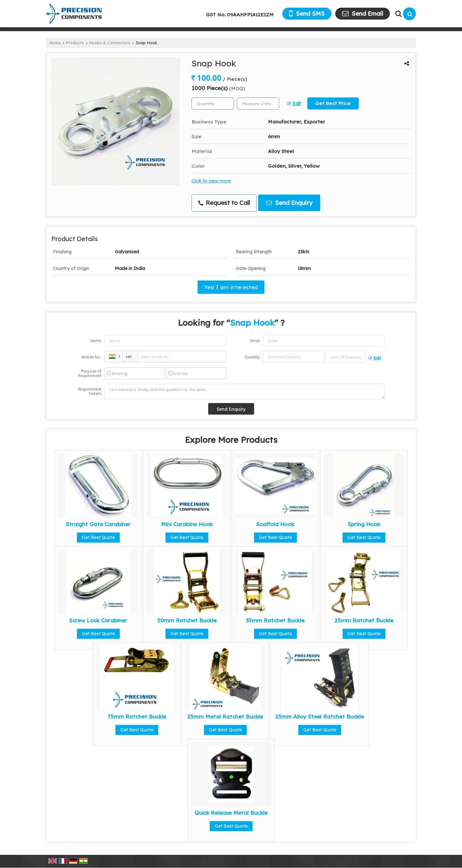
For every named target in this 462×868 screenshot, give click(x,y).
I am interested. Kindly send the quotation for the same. (245, 392)
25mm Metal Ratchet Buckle (225, 716)
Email (255, 341)
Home (55, 43)
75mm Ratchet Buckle (137, 716)
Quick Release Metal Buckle (231, 813)
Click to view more (211, 181)
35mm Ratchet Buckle (275, 620)
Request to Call (224, 203)
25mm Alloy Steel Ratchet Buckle (320, 716)
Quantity (252, 357)
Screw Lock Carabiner (98, 620)
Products (75, 43)
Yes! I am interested (231, 287)
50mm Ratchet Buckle (187, 620)
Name (96, 341)
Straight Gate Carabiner (98, 524)
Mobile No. (91, 357)
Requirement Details (90, 392)
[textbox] (258, 104)
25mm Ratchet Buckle (364, 620)
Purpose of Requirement (90, 374)
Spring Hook (364, 524)
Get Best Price (333, 103)
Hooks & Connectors (110, 43)
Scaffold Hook (275, 524)
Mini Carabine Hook (187, 524)
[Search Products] (398, 14)
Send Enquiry (289, 203)
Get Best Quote (98, 537)
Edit (294, 103)
